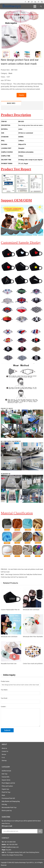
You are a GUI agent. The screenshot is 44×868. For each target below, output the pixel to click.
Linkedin (35, 2)
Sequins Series (6, 780)
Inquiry (21, 95)
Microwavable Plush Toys (9, 808)
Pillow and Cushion (7, 786)
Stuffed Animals (6, 771)
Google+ (32, 2)
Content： (4, 707)
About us (4, 748)
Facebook (25, 2)
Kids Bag (4, 804)
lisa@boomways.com (12, 847)
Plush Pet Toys (6, 792)
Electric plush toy (7, 811)
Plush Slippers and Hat (8, 783)
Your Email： (5, 698)
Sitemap (4, 761)
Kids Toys (5, 774)
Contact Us (5, 751)
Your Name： (5, 690)
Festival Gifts (6, 777)
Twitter (29, 2)
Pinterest (38, 2)
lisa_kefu (9, 850)
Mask (10, 73)
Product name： (6, 681)
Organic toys (5, 789)
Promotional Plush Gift (8, 798)
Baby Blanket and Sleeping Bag (11, 801)
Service (4, 754)
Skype (42, 2)
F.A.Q (3, 758)
